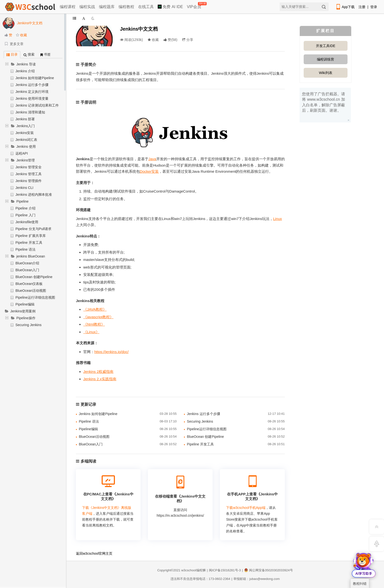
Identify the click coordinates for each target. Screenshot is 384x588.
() (170, 40)
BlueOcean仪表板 (29, 284)
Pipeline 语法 (25, 249)
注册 (362, 7)
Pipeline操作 (26, 318)
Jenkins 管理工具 (29, 174)
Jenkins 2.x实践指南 (100, 379)
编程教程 (126, 7)
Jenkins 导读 (26, 64)
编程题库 (107, 7)
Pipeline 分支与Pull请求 (33, 229)
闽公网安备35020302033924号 (269, 570)
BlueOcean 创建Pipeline (34, 277)
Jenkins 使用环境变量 (32, 98)
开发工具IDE (326, 46)
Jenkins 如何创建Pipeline (35, 78)
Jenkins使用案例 (23, 311)
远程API (22, 153)
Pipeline (23, 201)
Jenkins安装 (25, 133)
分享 (188, 40)
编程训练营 (325, 59)
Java (152, 159)
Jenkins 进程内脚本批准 (34, 195)
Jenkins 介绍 (25, 71)
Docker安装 (149, 171)
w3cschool (91, 553)
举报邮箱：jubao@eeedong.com (257, 579)
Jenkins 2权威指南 (98, 372)
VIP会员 (194, 6)
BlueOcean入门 (27, 270)
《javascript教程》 (98, 317)
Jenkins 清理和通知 (30, 112)
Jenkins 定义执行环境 (32, 92)
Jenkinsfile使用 (27, 222)
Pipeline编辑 (25, 304)
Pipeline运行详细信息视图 (35, 297)
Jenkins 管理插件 (29, 181)
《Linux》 (91, 332)
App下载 (345, 7)
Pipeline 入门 (25, 215)
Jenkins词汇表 (26, 140)
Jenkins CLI (24, 188)
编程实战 (87, 7)
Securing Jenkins (29, 325)
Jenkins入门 (26, 126)
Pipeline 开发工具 (29, 243)
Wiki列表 (325, 73)
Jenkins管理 (26, 160)
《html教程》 (94, 324)
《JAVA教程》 (95, 309)
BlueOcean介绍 (27, 263)
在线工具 (146, 7)
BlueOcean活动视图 (31, 291)
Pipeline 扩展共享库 (31, 236)
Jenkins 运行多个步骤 (32, 85)
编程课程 (68, 7)
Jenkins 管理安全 (29, 167)
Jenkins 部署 (25, 119)
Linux (277, 219)
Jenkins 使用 (26, 147)
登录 (374, 7)
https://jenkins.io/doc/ (111, 352)
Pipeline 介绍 (25, 208)
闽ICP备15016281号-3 (225, 570)
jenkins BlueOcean (31, 256)
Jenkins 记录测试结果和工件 (37, 105)
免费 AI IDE (170, 7)
